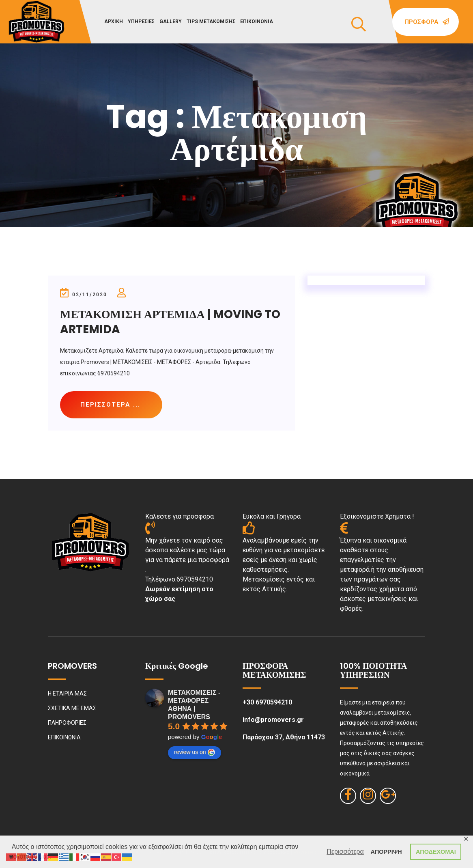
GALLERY (171, 22)
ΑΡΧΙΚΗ (114, 22)
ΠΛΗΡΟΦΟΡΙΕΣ (67, 723)
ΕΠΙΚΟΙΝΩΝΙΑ (257, 22)
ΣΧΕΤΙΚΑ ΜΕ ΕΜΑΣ (72, 708)
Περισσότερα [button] (345, 852)
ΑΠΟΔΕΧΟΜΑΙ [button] (436, 852)
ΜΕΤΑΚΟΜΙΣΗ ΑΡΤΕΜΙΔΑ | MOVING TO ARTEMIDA (170, 322)
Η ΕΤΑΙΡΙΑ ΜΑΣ (67, 694)
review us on (195, 752)
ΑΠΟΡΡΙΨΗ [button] (386, 852)
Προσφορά (427, 22)
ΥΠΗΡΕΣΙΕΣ (141, 22)
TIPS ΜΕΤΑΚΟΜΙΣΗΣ (211, 22)
